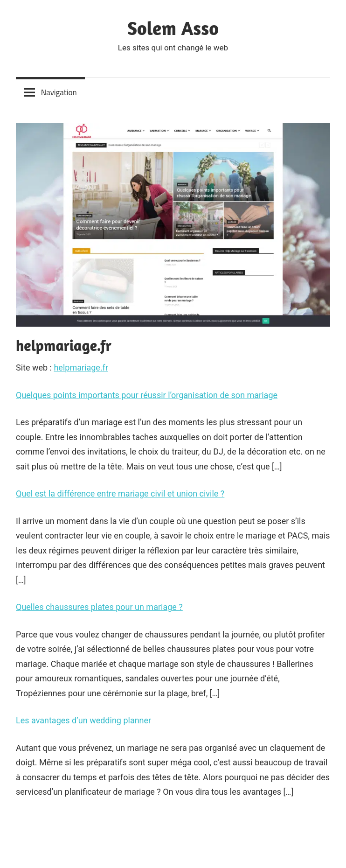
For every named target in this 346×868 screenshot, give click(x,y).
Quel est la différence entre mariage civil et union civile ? (120, 493)
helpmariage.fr (81, 367)
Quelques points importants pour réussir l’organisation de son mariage (147, 395)
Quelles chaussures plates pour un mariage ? (99, 607)
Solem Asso (173, 28)
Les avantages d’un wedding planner (83, 720)
